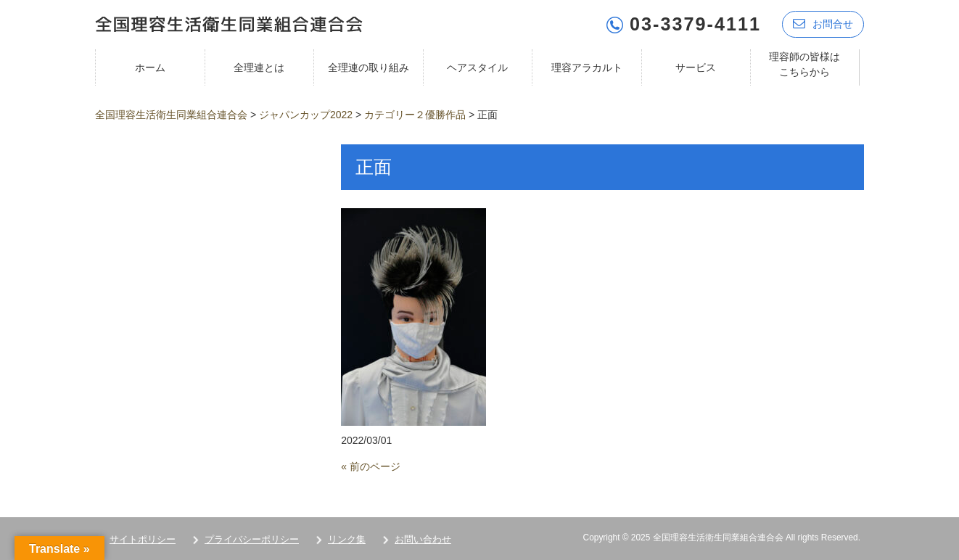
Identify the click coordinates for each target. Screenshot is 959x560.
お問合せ (823, 24)
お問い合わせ (423, 539)
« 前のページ (371, 466)
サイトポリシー (143, 539)
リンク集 (347, 539)
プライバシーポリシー (252, 539)
